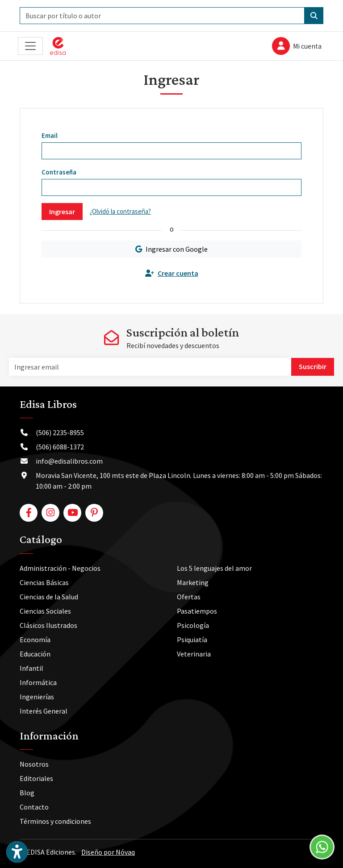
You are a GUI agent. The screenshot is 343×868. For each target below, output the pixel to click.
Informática (38, 682)
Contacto (34, 807)
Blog (27, 793)
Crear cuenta (172, 273)
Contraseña (59, 172)
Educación (35, 654)
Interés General (44, 711)
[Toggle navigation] (30, 46)
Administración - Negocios (60, 568)
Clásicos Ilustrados (48, 625)
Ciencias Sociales (45, 611)
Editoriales (36, 778)
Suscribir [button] (313, 366)
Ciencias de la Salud (49, 597)
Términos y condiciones (55, 821)
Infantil (31, 668)
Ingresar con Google (171, 249)
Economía (35, 640)
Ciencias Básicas (44, 582)
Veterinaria (194, 654)
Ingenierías (37, 697)
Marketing (193, 582)
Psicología (193, 625)
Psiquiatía (192, 640)
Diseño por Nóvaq (108, 852)
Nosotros (34, 764)
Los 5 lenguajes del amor (214, 568)
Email (50, 135)
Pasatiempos (197, 611)
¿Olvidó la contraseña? (120, 211)
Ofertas (189, 597)
